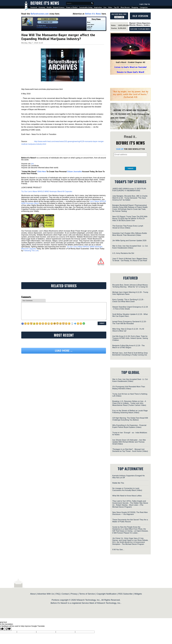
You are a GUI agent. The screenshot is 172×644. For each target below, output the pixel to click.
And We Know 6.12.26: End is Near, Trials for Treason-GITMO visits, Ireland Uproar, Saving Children (130, 338)
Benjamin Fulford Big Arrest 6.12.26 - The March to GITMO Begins (128, 347)
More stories (53, 27)
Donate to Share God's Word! (130, 72)
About (33, 594)
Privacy (74, 594)
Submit (130, 168)
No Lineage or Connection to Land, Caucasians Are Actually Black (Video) (127, 489)
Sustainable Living (86, 7)
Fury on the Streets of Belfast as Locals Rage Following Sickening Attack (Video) (130, 412)
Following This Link (31, 251)
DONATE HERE (119, 17)
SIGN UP (120, 149)
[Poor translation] (8, 629)
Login (141, 4)
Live (105, 7)
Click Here (42, 172)
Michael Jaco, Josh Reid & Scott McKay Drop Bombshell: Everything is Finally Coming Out (130, 354)
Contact (65, 594)
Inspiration (98, 7)
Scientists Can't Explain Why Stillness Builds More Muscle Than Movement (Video (130, 234)
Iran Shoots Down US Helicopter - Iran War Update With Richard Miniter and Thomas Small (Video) (129, 442)
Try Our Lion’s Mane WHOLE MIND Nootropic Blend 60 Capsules (47, 191)
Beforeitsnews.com (40, 14)
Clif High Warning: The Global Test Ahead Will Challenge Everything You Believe (130, 419)
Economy (42, 7)
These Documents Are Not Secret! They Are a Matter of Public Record (130, 521)
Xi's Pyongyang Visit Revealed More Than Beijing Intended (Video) (129, 388)
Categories (144, 7)
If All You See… (118, 550)
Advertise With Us (46, 594)
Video (110, 7)
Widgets (138, 594)
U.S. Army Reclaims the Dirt (123, 253)
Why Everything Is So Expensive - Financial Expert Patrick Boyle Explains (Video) (129, 426)
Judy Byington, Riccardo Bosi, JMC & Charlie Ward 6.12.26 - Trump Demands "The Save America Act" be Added (130, 198)
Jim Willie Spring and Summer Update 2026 (129, 241)
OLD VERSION (140, 16)
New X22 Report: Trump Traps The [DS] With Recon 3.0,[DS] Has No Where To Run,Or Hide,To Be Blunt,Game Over (130, 219)
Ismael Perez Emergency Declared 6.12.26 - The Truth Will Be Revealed (130, 323)
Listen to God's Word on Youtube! (130, 67)
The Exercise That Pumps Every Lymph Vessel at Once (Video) (128, 227)
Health (49, 7)
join (32, 164)
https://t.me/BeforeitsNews (122, 122)
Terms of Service (87, 594)
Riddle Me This (118, 483)
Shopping (135, 7)
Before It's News (45, 3)
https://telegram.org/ (141, 114)
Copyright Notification (107, 594)
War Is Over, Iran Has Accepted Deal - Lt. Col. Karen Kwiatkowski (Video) (130, 247)
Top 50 (116, 7)
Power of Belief (72, 7)
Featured (34, 7)
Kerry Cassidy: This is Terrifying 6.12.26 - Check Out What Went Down (128, 301)
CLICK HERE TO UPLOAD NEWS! (140, 29)
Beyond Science (59, 7)
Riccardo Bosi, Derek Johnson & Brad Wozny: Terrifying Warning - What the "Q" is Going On (130, 286)
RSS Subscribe (125, 594)
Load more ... (64, 351)
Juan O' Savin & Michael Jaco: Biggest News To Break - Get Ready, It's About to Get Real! (130, 260)
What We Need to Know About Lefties (127, 496)
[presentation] (130, 162)
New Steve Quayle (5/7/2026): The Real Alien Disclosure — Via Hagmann (130, 513)
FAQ (58, 594)
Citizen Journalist (74, 172)
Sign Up (147, 4)
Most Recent (125, 7)
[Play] (130, 47)
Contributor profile (42, 27)
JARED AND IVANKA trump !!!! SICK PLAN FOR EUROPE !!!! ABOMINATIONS (129, 190)
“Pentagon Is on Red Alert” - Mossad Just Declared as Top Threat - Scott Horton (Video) (130, 450)
